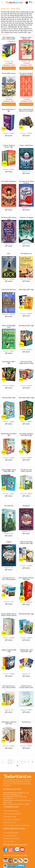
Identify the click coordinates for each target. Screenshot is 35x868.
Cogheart (9, 542)
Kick (9, 254)
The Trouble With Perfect (9, 181)
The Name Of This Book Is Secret (26, 182)
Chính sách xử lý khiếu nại (12, 820)
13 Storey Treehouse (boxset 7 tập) (9, 146)
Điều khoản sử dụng (10, 817)
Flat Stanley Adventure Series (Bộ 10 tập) (26, 434)
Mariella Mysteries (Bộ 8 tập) (9, 434)
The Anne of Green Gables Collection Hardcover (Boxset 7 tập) (26, 471)
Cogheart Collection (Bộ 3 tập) (9, 651)
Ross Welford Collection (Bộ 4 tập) (26, 579)
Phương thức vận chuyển (11, 838)
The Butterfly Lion (26, 254)
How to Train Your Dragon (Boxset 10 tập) (26, 362)
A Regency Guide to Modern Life (26, 38)
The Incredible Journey (9, 73)
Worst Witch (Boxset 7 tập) (9, 110)
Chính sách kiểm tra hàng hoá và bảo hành (16, 825)
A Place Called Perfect (26, 145)
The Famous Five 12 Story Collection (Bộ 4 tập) (9, 579)
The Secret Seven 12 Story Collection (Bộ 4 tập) (9, 688)
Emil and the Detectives (9, 290)
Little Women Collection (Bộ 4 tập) (9, 723)
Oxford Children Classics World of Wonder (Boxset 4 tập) (9, 615)
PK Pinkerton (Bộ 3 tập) (26, 326)
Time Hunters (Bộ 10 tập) (26, 398)
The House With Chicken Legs (9, 218)
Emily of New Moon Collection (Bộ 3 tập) (26, 543)
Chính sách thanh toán (10, 822)
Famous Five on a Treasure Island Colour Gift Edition (26, 688)
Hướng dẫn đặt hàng (10, 836)
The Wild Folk (9, 506)
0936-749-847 (18, 793)
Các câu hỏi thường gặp (11, 833)
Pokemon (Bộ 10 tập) (9, 398)
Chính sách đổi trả (9, 841)
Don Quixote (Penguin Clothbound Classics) (26, 74)
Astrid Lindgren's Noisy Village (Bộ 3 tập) (9, 471)
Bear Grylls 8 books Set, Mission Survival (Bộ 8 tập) (26, 111)
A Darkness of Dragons (26, 217)
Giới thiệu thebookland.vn (11, 811)
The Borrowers (26, 722)
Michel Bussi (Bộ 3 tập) (26, 290)
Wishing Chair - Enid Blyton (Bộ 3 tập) (26, 651)
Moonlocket (26, 506)
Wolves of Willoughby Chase (9, 326)
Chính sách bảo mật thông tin (12, 814)
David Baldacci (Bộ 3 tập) (9, 362)
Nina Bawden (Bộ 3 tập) (26, 614)
